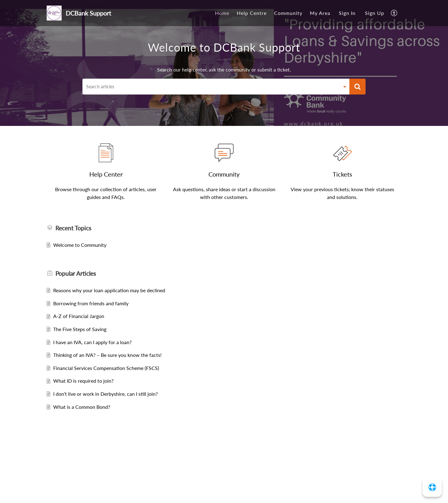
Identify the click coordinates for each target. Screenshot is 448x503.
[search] (211, 87)
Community (288, 13)
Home (222, 13)
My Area (320, 13)
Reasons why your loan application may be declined (109, 290)
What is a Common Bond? (82, 407)
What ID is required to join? (83, 381)
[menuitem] (222, 13)
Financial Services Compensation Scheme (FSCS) (106, 368)
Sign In (347, 13)
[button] (394, 13)
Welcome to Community (80, 245)
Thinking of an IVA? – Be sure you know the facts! (107, 355)
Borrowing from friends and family (91, 303)
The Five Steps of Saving (80, 329)
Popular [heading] (76, 273)
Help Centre (252, 13)
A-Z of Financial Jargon (79, 316)
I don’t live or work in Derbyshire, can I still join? (105, 394)
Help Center (106, 174)
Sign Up (375, 13)
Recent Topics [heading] (73, 228)
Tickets (342, 174)
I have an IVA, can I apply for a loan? (92, 342)
